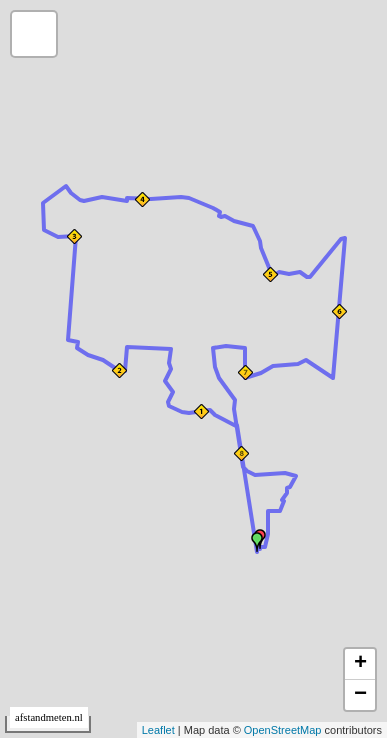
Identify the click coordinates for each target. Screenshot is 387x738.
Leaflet (158, 730)
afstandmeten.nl (49, 717)
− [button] (360, 695)
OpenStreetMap (283, 730)
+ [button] (360, 664)
